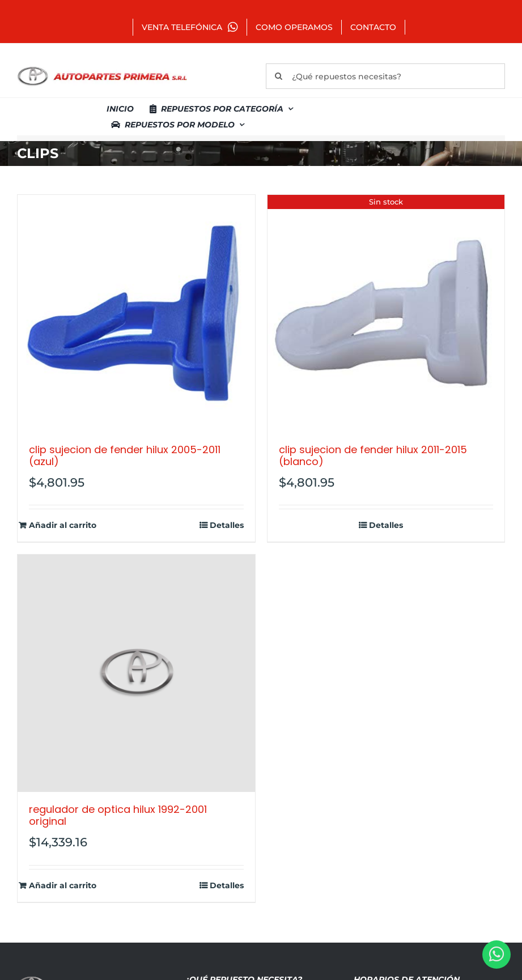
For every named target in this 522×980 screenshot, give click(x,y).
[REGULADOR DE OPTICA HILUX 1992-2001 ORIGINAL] (136, 673)
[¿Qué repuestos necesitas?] (385, 76)
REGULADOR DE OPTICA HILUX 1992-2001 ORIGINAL (118, 815)
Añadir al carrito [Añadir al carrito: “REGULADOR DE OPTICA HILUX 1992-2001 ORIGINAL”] (63, 886)
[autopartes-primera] (102, 68)
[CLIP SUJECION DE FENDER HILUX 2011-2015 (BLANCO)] (386, 314)
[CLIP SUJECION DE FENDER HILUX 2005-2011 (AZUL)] (136, 314)
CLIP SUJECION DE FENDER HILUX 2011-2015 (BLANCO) (373, 456)
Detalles (227, 525)
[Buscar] (279, 76)
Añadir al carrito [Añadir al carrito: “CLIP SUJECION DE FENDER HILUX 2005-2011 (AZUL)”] (63, 525)
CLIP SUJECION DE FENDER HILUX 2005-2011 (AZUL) (125, 456)
